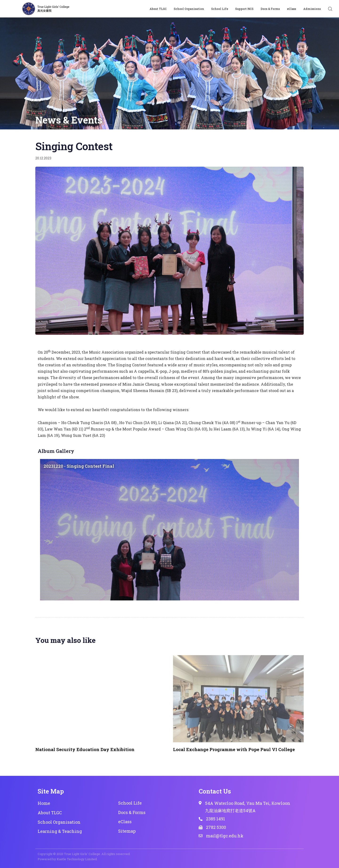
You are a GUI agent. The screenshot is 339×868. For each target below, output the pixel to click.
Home (44, 803)
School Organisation (189, 9)
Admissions (312, 9)
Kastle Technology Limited (77, 859)
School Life (220, 9)
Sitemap (127, 831)
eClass (292, 9)
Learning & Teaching (60, 831)
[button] (330, 9)
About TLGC (158, 9)
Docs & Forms (270, 9)
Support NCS (244, 9)
